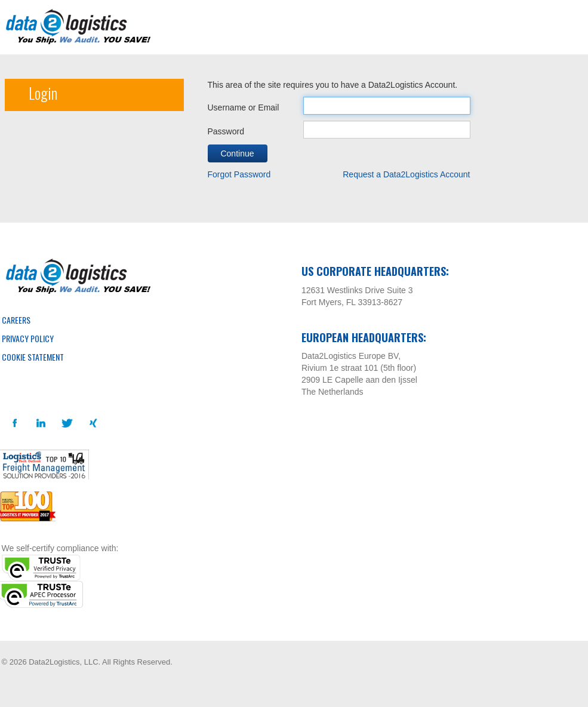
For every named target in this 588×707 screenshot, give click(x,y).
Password (226, 131)
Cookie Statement (33, 357)
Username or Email (244, 107)
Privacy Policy (28, 338)
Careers (16, 320)
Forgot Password (239, 174)
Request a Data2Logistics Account (406, 174)
